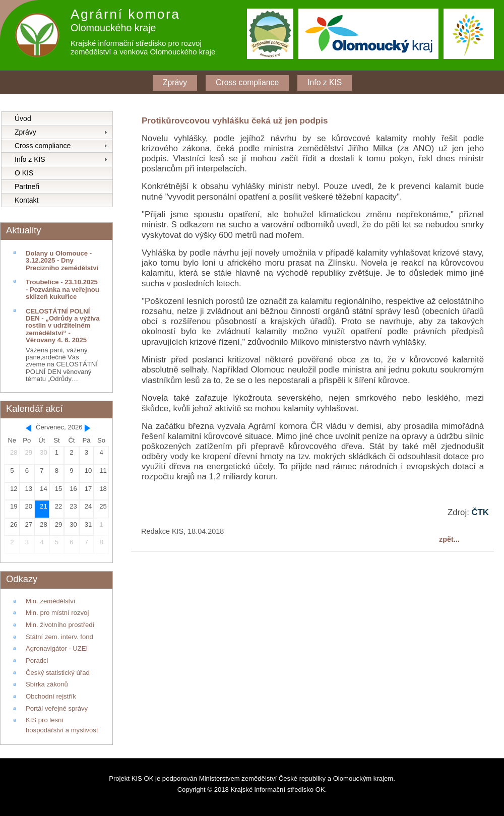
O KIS (24, 173)
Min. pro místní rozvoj (57, 613)
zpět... (449, 539)
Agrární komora (125, 14)
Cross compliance (247, 82)
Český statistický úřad (58, 673)
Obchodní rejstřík (51, 696)
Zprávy (175, 82)
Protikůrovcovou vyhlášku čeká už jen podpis (235, 121)
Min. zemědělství (50, 601)
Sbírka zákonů (47, 684)
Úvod (23, 118)
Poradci (37, 661)
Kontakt (26, 200)
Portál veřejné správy (57, 708)
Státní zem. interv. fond (59, 637)
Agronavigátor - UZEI (57, 648)
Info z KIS (325, 82)
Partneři (27, 186)
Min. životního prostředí (60, 625)
